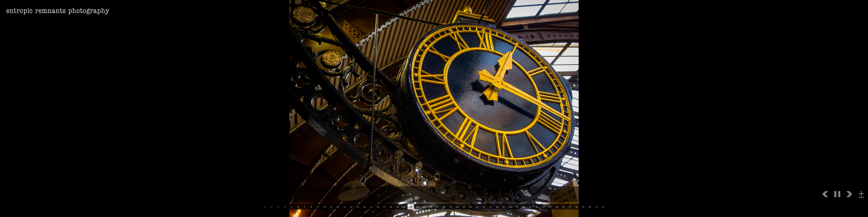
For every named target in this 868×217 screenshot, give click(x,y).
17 (371, 207)
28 (444, 207)
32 (470, 207)
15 (358, 207)
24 (417, 207)
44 (550, 207)
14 (351, 207)
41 (530, 207)
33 (477, 207)
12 (338, 207)
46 (563, 207)
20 (391, 207)
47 (570, 207)
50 (590, 207)
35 (490, 207)
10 (325, 207)
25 (424, 207)
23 (411, 207)
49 (583, 207)
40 (524, 207)
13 (344, 207)
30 (457, 207)
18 (378, 207)
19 (384, 207)
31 (464, 207)
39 (517, 207)
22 (404, 207)
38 (510, 207)
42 (537, 207)
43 (543, 207)
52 (603, 207)
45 (557, 207)
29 (451, 207)
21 (398, 207)
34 (484, 207)
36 (497, 207)
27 (437, 207)
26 (431, 207)
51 (596, 207)
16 (364, 207)
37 (504, 207)
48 (577, 207)
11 (331, 207)
